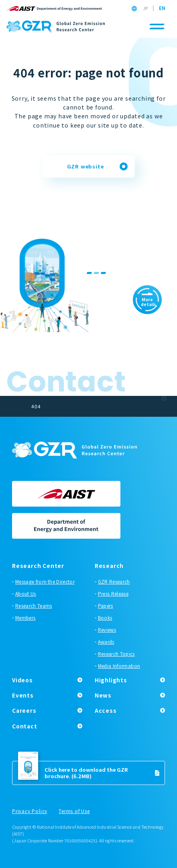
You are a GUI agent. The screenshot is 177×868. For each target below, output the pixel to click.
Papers (106, 606)
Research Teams (34, 606)
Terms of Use (74, 811)
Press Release (113, 594)
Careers (24, 710)
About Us (26, 594)
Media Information (119, 666)
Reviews (107, 630)
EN (162, 8)
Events (23, 695)
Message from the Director (45, 582)
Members (25, 618)
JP (145, 8)
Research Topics (116, 654)
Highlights (111, 680)
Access (106, 710)
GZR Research (114, 582)
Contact (25, 726)
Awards (106, 642)
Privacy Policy (30, 811)
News (103, 695)
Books (105, 618)
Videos (22, 680)
